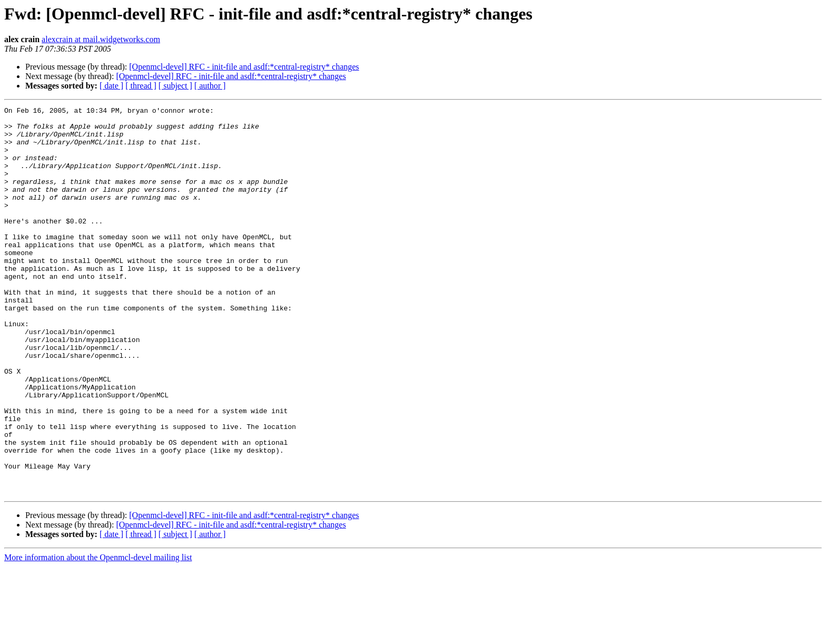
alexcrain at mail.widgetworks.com (101, 39)
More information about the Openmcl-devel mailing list (98, 635)
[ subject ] (175, 86)
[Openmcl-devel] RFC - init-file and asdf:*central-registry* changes (244, 67)
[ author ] (210, 86)
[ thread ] (141, 86)
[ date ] (111, 86)
